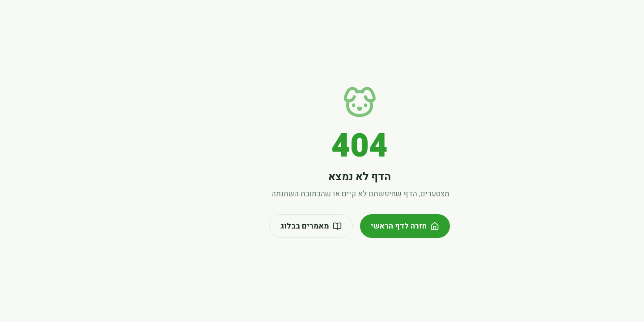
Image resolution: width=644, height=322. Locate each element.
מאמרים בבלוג (273, 226)
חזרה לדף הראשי (367, 226)
